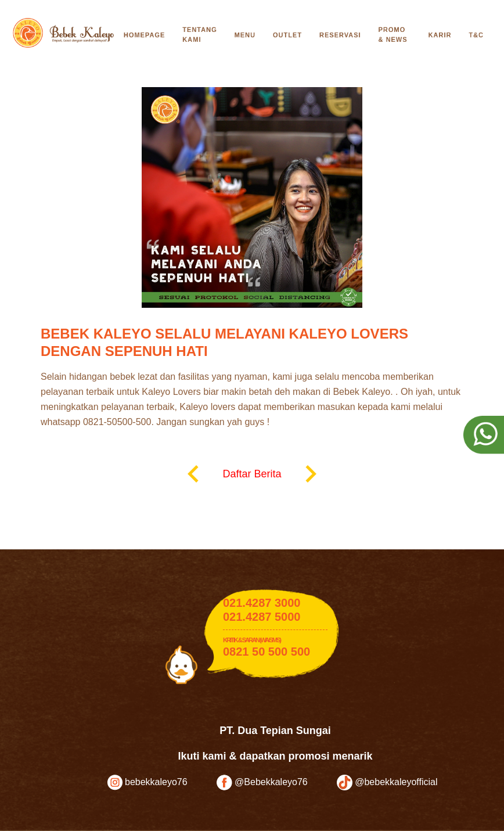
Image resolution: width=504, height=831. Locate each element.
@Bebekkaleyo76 (262, 783)
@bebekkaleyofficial (387, 783)
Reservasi (340, 35)
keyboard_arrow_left (193, 474)
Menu (245, 35)
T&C (476, 35)
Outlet (287, 35)
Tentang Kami (199, 35)
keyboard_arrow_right (311, 474)
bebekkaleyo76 (147, 783)
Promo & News (393, 35)
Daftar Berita (252, 474)
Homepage (144, 35)
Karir (440, 35)
